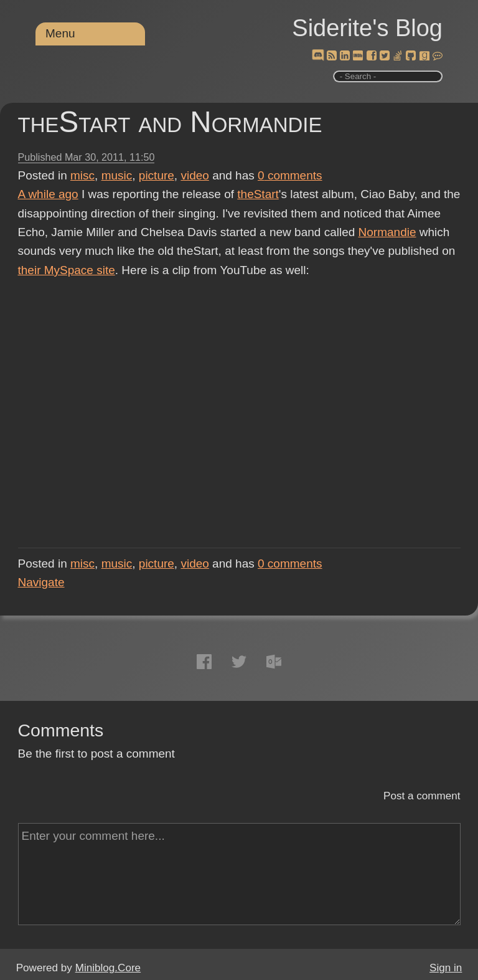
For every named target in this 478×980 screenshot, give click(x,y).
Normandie (387, 232)
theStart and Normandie (170, 122)
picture (157, 175)
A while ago (48, 194)
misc (82, 175)
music (117, 175)
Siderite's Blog (367, 28)
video (194, 175)
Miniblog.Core (108, 968)
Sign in (446, 968)
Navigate (41, 582)
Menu (60, 33)
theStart (258, 194)
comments (290, 175)
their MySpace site (67, 270)
